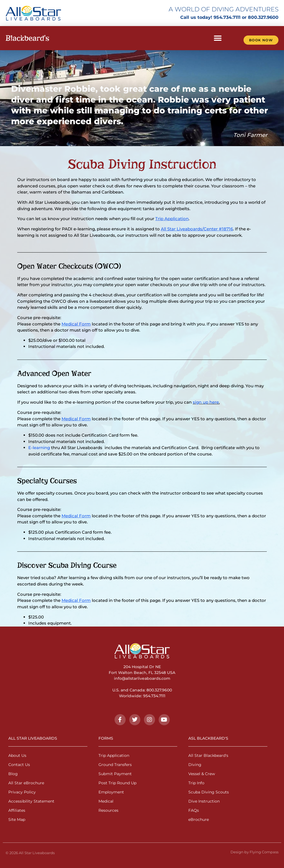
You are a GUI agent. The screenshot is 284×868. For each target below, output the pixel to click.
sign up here (206, 402)
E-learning (39, 448)
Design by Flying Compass (254, 852)
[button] (218, 38)
